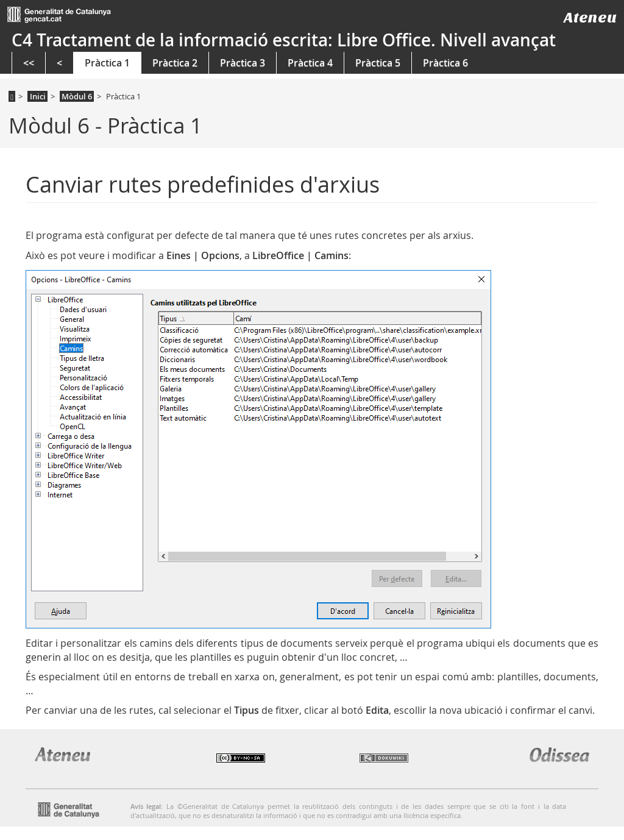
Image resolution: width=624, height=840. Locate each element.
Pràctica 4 (310, 63)
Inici (38, 96)
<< (29, 63)
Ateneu (590, 17)
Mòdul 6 (77, 96)
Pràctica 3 (243, 63)
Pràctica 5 (378, 63)
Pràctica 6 (445, 63)
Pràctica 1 (107, 63)
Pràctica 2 (175, 63)
